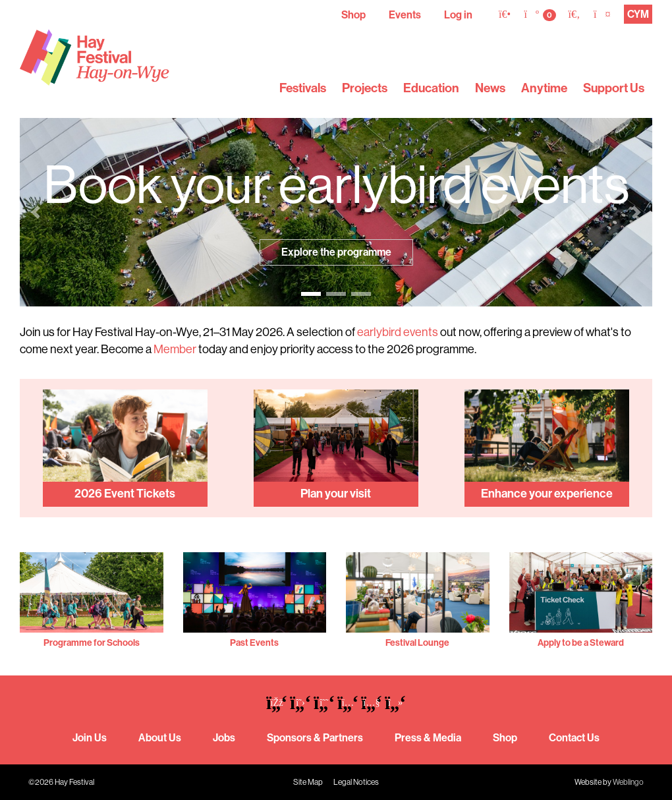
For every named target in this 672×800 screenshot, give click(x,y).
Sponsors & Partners (315, 738)
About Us (160, 738)
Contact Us (574, 738)
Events (405, 15)
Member (175, 349)
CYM (638, 14)
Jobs (224, 738)
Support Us (614, 88)
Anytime (544, 88)
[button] (36, 212)
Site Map (308, 782)
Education (431, 88)
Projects (365, 88)
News (490, 88)
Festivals (303, 88)
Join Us (90, 738)
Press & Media (428, 738)
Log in (458, 15)
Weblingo (628, 782)
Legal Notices (356, 782)
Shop (353, 15)
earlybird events (398, 332)
